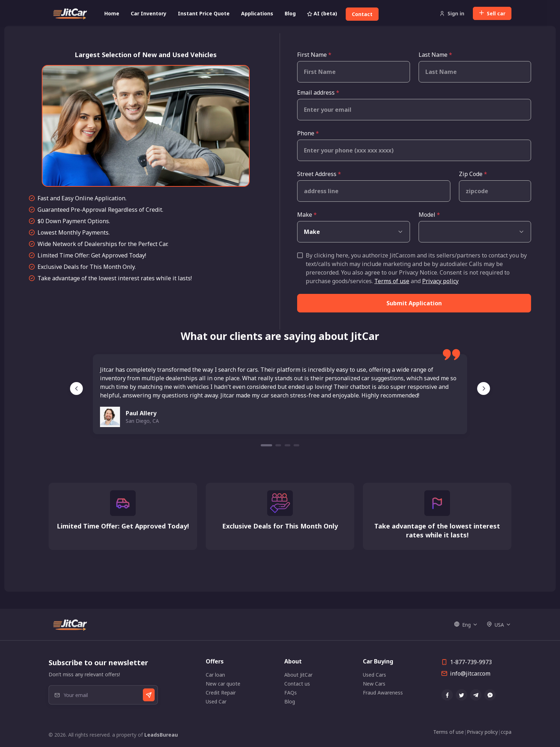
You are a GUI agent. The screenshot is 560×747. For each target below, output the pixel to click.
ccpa (506, 732)
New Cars (374, 684)
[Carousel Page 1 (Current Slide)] (266, 445)
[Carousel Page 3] (287, 445)
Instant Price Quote (204, 13)
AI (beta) (322, 13)
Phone (308, 133)
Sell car (492, 13)
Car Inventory (149, 13)
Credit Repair (221, 693)
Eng (462, 625)
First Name (314, 55)
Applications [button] (257, 13)
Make (307, 215)
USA (495, 625)
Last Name (435, 55)
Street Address (319, 174)
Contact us (297, 684)
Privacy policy (440, 281)
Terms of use (392, 281)
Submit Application (414, 303)
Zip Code (473, 174)
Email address (318, 92)
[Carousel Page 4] (296, 445)
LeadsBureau (161, 735)
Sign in (452, 13)
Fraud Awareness (383, 693)
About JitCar (298, 675)
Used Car (216, 701)
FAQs (291, 693)
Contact (362, 14)
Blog (290, 13)
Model (429, 215)
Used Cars (374, 675)
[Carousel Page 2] (278, 445)
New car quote (223, 684)
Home (112, 13)
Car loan (215, 675)
